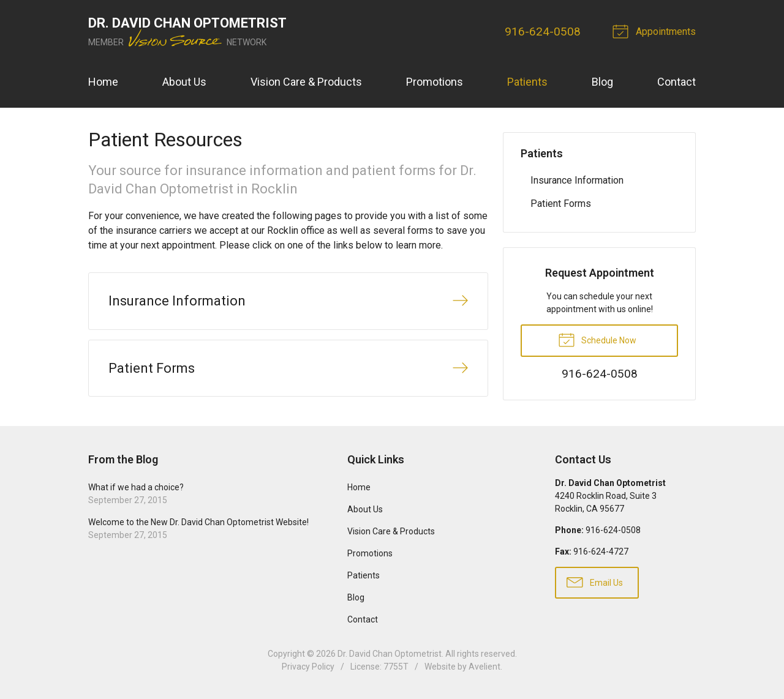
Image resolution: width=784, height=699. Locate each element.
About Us (184, 82)
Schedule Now (597, 339)
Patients (527, 82)
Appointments (656, 31)
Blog (602, 82)
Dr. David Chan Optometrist (390, 654)
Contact (677, 82)
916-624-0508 (543, 32)
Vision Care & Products (306, 82)
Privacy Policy (308, 667)
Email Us (595, 581)
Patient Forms (561, 204)
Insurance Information (577, 180)
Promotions (435, 82)
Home (103, 82)
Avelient (484, 667)
